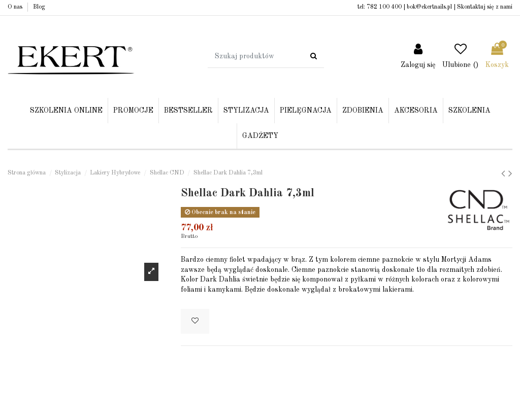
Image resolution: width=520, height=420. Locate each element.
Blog (39, 7)
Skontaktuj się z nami (485, 7)
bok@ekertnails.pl (429, 7)
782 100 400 (384, 7)
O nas (16, 7)
